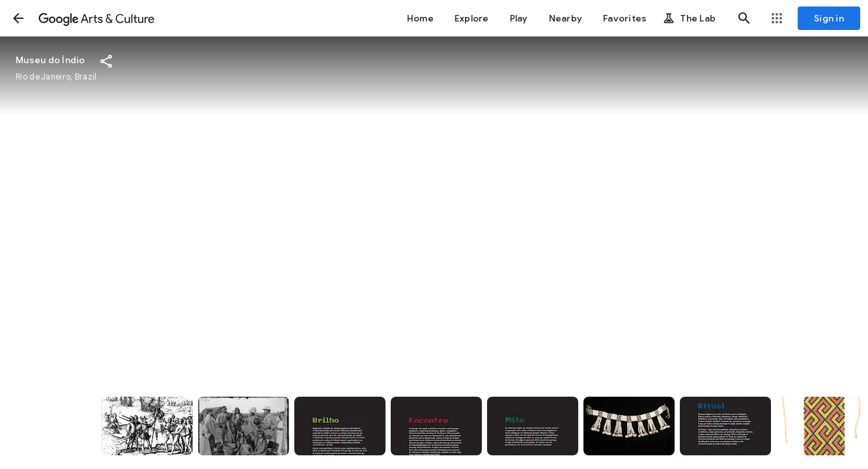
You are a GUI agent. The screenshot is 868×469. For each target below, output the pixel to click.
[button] (18, 18)
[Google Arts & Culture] (96, 18)
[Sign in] (829, 18)
